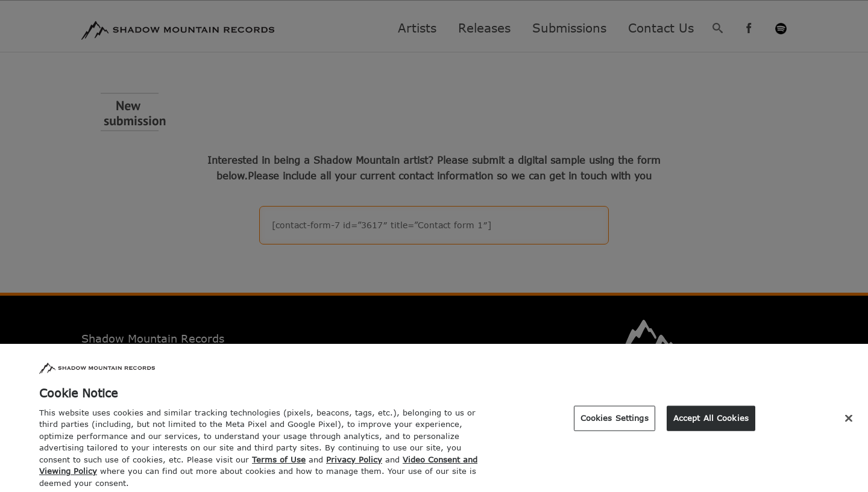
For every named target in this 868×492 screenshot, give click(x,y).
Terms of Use (279, 463)
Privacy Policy (354, 463)
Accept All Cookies (711, 422)
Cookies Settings (615, 422)
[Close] (849, 422)
